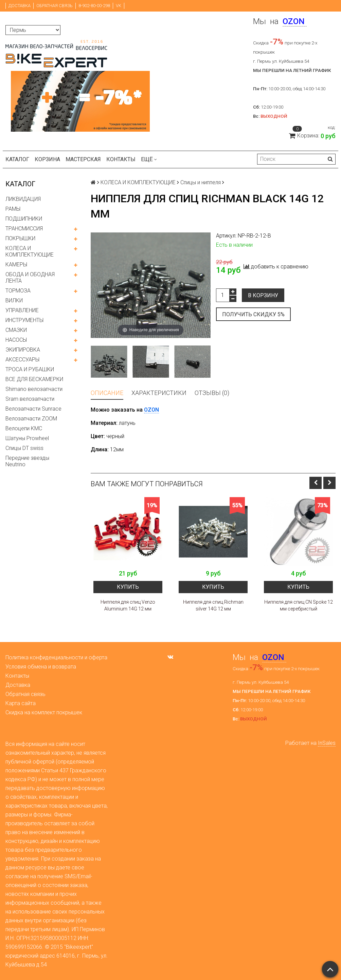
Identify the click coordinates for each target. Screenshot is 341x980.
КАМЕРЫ (16, 265)
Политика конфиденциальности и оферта (56, 657)
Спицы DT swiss (24, 448)
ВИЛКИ (14, 300)
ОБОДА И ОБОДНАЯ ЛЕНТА (30, 278)
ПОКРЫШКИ (20, 238)
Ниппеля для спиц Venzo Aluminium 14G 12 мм (128, 605)
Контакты (121, 159)
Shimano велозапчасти (34, 389)
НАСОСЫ (16, 340)
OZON (151, 410)
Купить (128, 587)
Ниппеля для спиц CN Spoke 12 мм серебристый (299, 605)
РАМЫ (13, 209)
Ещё (149, 159)
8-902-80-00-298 (94, 6)
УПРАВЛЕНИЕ (22, 310)
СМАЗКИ (16, 330)
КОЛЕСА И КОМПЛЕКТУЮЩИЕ (30, 251)
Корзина (47, 159)
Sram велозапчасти (30, 399)
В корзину (263, 295)
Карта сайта (21, 703)
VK (119, 6)
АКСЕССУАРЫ (22, 360)
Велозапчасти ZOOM (31, 419)
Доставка (20, 6)
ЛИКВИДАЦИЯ (23, 199)
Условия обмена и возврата (41, 667)
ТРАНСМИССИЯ (24, 229)
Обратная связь (55, 6)
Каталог (17, 159)
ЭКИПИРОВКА (23, 350)
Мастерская (83, 159)
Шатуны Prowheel (27, 438)
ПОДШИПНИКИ (24, 219)
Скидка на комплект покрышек (44, 712)
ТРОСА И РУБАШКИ (30, 369)
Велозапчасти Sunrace (33, 409)
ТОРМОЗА (18, 291)
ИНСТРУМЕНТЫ (24, 320)
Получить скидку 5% (253, 314)
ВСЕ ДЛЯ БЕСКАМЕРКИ (34, 379)
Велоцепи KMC (24, 428)
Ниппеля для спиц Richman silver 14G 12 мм (213, 605)
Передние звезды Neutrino (27, 461)
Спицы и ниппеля (201, 182)
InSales (327, 743)
